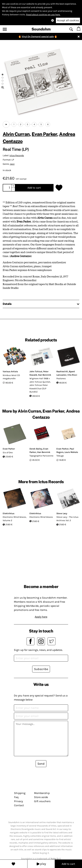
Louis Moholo (71, 452)
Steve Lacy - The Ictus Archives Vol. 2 (67, 519)
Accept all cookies (68, 20)
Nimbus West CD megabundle (11, 377)
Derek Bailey (36, 449)
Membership (42, 793)
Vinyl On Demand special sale (38, 37)
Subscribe (41, 669)
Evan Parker (44, 134)
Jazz (12, 164)
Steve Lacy (62, 513)
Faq (16, 797)
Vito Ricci (72, 375)
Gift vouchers (42, 801)
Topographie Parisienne (41, 456)
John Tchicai (36, 371)
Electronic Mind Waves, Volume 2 (15, 519)
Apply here (41, 617)
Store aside (41, 797)
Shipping (20, 793)
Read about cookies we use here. (43, 15)
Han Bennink (45, 375)
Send (41, 764)
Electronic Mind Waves (41, 517)
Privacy (18, 801)
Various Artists (10, 371)
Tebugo (60, 456)
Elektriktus (9, 513)
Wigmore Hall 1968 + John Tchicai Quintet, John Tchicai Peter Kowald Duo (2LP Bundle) (40, 385)
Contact (19, 805)
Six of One (8, 452)
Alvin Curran (16, 134)
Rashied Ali (62, 371)
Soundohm (41, 29)
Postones (61, 378)
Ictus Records (17, 155)
